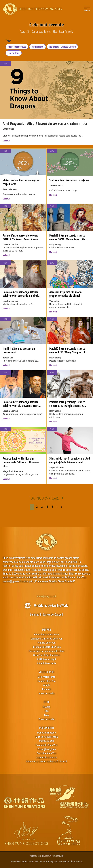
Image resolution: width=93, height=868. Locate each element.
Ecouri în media (47, 693)
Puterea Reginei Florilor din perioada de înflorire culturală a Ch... (21, 462)
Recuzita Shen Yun (47, 753)
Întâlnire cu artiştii (46, 659)
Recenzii (47, 689)
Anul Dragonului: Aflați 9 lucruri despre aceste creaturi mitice (45, 123)
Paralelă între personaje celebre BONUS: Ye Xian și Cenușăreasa (20, 237)
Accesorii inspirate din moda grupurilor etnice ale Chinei (65, 294)
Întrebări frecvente (47, 663)
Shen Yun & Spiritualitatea (47, 655)
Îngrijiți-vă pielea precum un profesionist (19, 351)
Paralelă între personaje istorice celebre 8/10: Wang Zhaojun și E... (68, 351)
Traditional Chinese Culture (62, 47)
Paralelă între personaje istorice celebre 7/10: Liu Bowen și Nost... (22, 404)
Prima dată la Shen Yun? (46, 634)
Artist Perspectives (17, 47)
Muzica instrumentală (47, 737)
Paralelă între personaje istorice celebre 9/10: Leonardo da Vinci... (21, 294)
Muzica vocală (46, 741)
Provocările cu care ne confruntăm (47, 651)
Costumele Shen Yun (47, 745)
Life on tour (14, 53)
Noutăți (46, 707)
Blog (5, 151)
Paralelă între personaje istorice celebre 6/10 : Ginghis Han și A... (68, 404)
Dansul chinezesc (46, 733)
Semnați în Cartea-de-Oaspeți (47, 614)
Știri (47, 702)
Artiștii (47, 685)
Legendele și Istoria (46, 757)
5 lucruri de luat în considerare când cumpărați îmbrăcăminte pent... (70, 460)
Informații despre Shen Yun (47, 647)
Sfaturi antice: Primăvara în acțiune (69, 180)
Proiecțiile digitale (47, 749)
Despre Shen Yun (47, 681)
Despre (46, 629)
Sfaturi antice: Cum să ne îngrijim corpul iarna (21, 182)
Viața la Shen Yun (46, 643)
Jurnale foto (38, 47)
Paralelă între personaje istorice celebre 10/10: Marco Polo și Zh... (68, 237)
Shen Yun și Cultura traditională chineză (46, 761)
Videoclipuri (46, 672)
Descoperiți (46, 728)
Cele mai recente (46, 677)
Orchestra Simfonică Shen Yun (47, 639)
